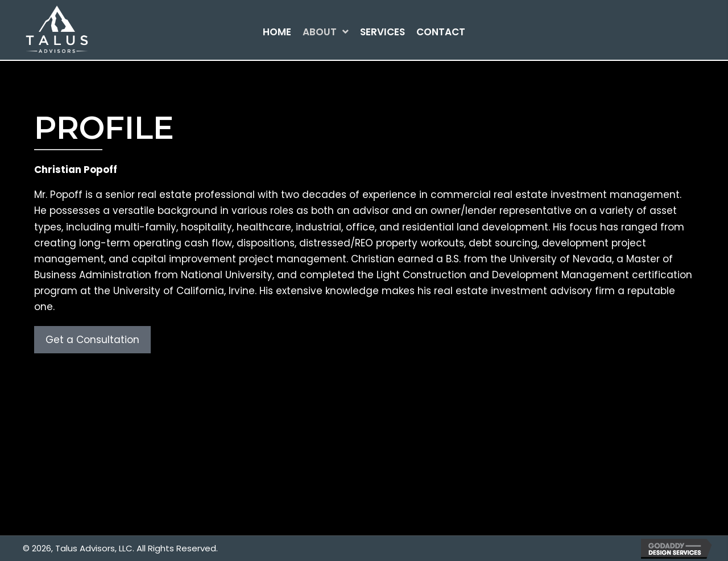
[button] (92, 340)
